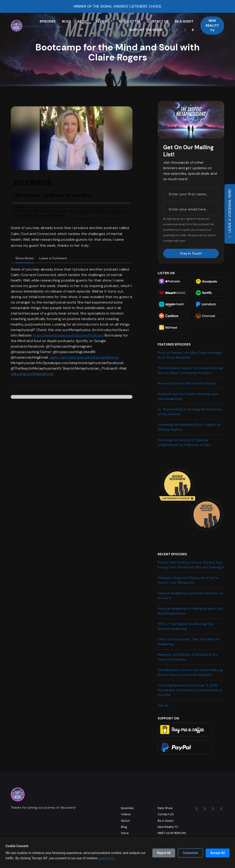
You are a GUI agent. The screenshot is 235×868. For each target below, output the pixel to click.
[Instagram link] (177, 30)
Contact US (158, 21)
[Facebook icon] (205, 809)
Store (125, 833)
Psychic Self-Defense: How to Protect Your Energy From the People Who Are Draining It (191, 565)
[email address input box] (191, 209)
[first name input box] (191, 194)
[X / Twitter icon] (213, 809)
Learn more (106, 858)
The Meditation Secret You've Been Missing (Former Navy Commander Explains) (190, 370)
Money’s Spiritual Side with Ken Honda (187, 383)
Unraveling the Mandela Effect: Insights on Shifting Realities (189, 427)
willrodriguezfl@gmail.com (32, 374)
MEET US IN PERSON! (172, 833)
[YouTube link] (170, 30)
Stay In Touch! (191, 253)
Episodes (48, 21)
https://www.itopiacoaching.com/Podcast (68, 335)
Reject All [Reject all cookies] (164, 853)
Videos (126, 814)
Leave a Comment (53, 258)
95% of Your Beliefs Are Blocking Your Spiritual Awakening (186, 626)
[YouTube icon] (221, 809)
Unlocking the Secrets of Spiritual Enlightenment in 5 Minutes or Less (184, 442)
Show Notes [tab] (25, 258)
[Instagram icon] (197, 809)
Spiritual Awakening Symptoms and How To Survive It (190, 596)
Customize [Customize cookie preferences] (190, 853)
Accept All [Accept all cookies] (218, 853)
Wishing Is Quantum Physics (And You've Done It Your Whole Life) (188, 580)
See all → (165, 705)
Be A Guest (184, 21)
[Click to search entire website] (193, 30)
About (83, 21)
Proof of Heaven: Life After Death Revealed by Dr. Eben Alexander (190, 355)
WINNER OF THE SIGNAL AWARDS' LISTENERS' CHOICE (117, 6)
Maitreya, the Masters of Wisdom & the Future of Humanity (188, 657)
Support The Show (146, 30)
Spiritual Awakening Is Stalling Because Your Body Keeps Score (190, 611)
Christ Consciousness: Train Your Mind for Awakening (189, 642)
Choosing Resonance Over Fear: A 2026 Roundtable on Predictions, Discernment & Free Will (190, 690)
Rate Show (165, 808)
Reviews (103, 21)
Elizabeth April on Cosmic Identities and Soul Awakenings (188, 396)
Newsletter (130, 21)
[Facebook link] (185, 30)
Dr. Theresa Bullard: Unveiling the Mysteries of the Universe (190, 412)
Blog (66, 21)
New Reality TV (212, 25)
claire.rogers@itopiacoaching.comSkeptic (84, 357)
